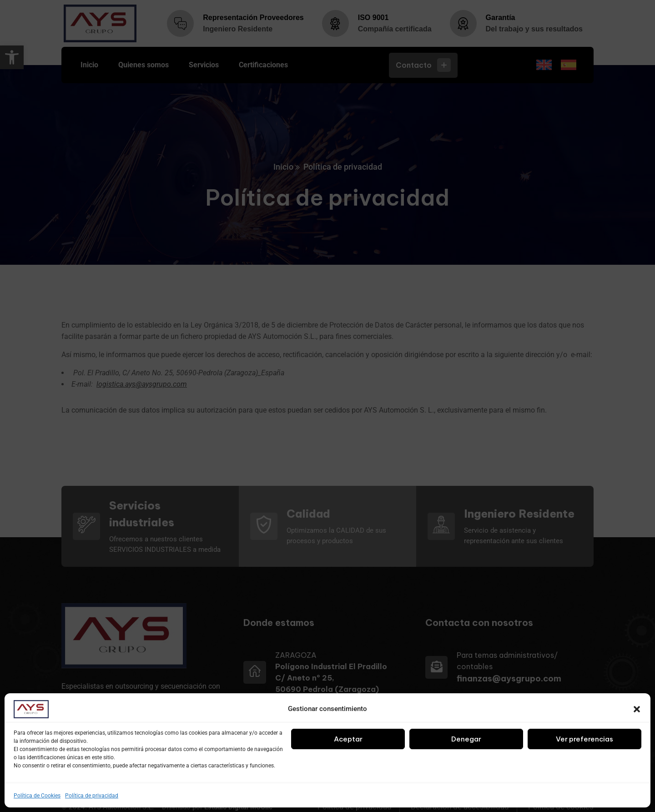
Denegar (466, 739)
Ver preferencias (584, 739)
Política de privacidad (92, 796)
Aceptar (348, 739)
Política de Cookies (37, 796)
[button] (637, 709)
